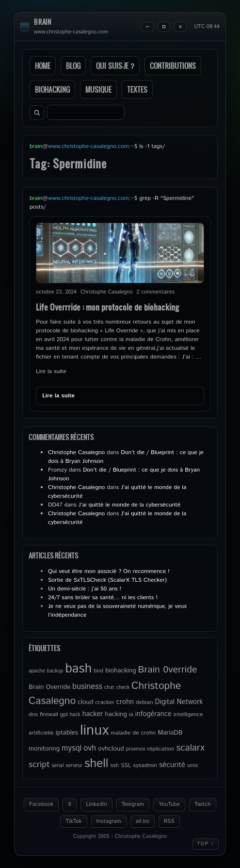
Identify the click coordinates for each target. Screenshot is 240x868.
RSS (169, 821)
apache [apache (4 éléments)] (37, 671)
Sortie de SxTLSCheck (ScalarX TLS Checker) (107, 580)
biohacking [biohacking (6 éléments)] (120, 671)
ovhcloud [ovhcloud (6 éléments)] (111, 749)
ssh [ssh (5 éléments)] (114, 765)
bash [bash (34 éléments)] (78, 669)
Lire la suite (51, 371)
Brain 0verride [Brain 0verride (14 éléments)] (168, 670)
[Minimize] (147, 27)
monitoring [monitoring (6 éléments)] (44, 749)
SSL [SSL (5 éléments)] (126, 765)
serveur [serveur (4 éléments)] (74, 766)
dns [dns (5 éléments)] (33, 714)
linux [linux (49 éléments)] (94, 730)
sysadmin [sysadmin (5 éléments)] (145, 765)
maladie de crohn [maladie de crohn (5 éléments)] (133, 733)
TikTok (73, 821)
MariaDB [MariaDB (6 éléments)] (170, 733)
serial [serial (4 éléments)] (58, 766)
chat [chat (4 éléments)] (109, 688)
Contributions (173, 66)
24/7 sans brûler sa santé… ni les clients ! (103, 598)
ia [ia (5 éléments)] (131, 714)
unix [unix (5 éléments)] (192, 765)
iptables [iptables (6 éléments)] (67, 733)
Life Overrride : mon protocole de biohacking (108, 307)
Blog (73, 66)
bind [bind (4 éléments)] (98, 671)
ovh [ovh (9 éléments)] (90, 748)
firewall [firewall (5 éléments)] (49, 714)
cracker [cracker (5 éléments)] (105, 702)
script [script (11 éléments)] (39, 765)
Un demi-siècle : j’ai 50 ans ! (85, 589)
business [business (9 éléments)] (87, 687)
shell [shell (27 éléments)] (96, 764)
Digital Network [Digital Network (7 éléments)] (179, 702)
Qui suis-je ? (115, 66)
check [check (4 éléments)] (123, 688)
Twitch (203, 804)
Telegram (133, 804)
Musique (98, 90)
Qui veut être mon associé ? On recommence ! (109, 571)
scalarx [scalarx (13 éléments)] (191, 748)
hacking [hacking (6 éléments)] (116, 714)
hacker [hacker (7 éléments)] (93, 714)
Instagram (109, 821)
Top (206, 844)
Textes (137, 90)
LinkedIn (96, 804)
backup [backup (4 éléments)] (55, 671)
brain (43, 22)
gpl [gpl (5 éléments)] (64, 714)
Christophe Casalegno (76, 452)
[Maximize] (164, 27)
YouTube (169, 804)
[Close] (180, 27)
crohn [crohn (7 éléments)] (125, 702)
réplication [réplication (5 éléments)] (160, 749)
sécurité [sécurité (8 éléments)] (172, 765)
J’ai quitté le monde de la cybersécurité (129, 505)
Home (43, 66)
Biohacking (52, 90)
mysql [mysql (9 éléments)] (72, 748)
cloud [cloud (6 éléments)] (85, 702)
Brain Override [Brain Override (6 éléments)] (49, 687)
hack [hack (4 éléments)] (75, 715)
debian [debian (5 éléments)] (144, 702)
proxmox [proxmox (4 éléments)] (136, 749)
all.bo (143, 821)
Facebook (41, 804)
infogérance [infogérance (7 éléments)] (153, 714)
